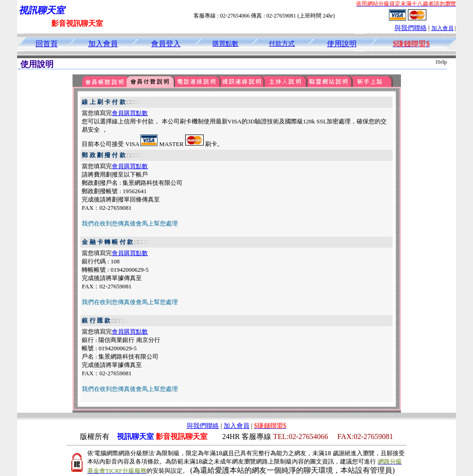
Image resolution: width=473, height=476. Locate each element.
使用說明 (342, 44)
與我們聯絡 (411, 28)
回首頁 (47, 44)
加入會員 (443, 28)
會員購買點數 (130, 113)
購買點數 (225, 44)
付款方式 (282, 44)
